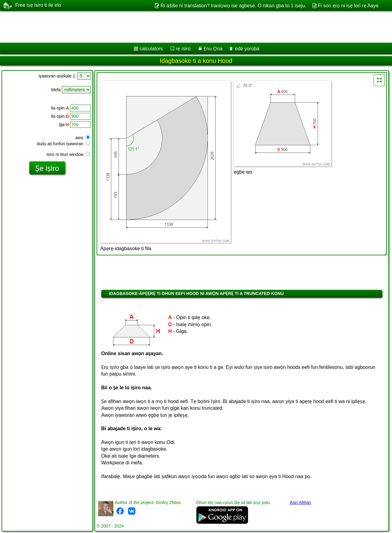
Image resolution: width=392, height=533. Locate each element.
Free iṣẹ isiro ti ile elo (38, 5)
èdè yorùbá (244, 49)
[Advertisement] (185, 27)
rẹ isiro (183, 49)
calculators (151, 49)
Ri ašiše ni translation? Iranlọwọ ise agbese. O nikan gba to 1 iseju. (233, 6)
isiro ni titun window (68, 154)
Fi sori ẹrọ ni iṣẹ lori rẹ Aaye (348, 6)
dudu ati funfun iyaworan (63, 144)
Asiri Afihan (300, 502)
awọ (83, 138)
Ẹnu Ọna (213, 49)
